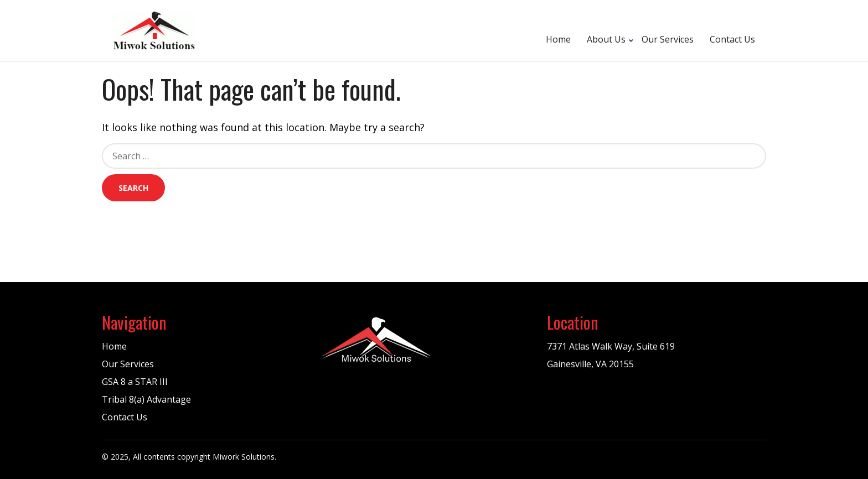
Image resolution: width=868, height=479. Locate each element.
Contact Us (732, 39)
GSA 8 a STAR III (135, 382)
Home (558, 39)
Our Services (668, 39)
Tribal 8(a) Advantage (146, 399)
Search (133, 188)
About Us (606, 39)
